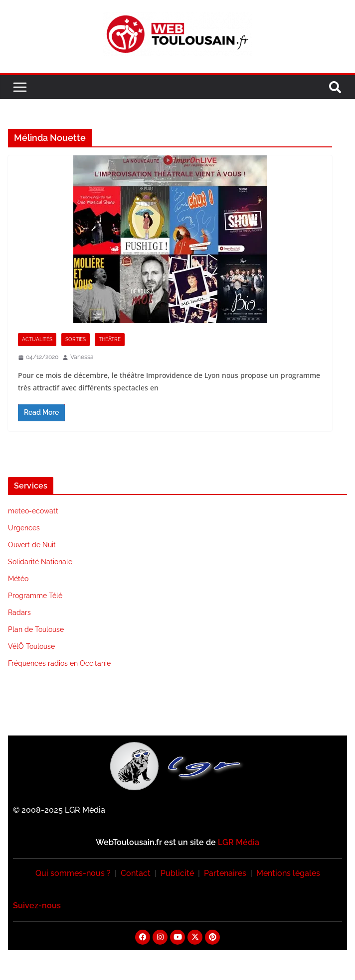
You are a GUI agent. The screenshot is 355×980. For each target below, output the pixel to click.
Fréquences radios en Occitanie (59, 663)
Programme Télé (35, 596)
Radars (19, 612)
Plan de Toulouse (36, 629)
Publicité (177, 873)
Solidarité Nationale (40, 562)
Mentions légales (288, 873)
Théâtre (110, 339)
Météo (18, 579)
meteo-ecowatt (33, 511)
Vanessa (82, 357)
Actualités (37, 339)
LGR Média (239, 842)
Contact (136, 873)
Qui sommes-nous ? (73, 873)
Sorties (76, 339)
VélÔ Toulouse (31, 646)
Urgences (24, 528)
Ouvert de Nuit (32, 545)
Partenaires (225, 873)
